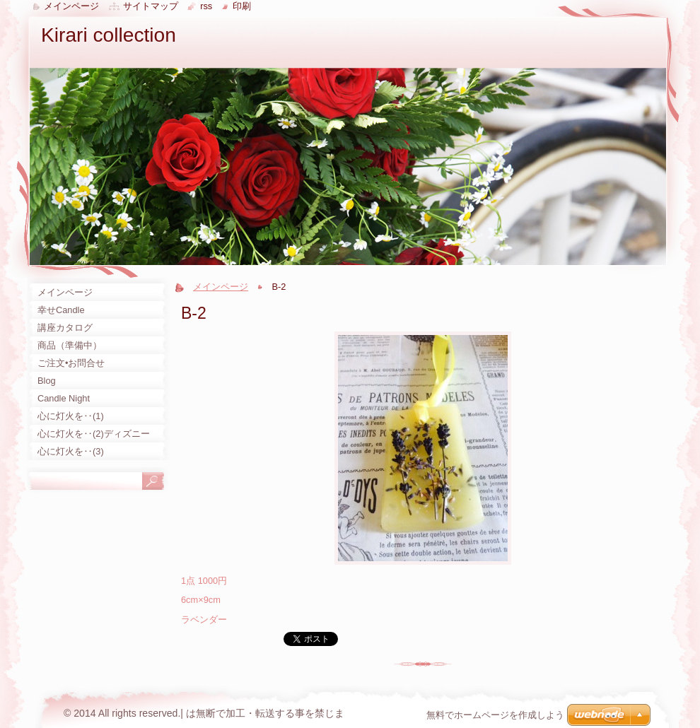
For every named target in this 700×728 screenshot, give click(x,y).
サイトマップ (151, 6)
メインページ (221, 287)
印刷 (242, 6)
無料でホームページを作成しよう (495, 715)
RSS (206, 6)
